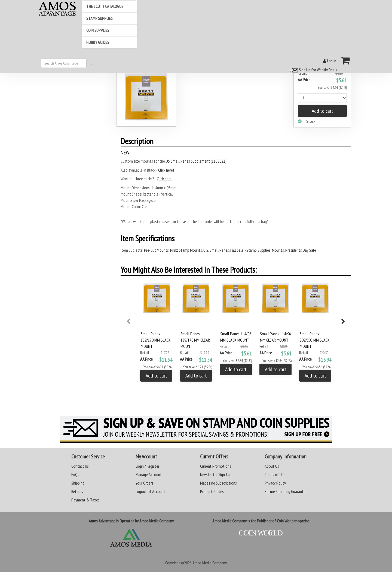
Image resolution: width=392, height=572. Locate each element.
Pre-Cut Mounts (156, 250)
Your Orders (144, 483)
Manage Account (149, 474)
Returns (77, 491)
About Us (272, 466)
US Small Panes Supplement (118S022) (196, 161)
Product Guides (212, 491)
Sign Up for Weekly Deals (313, 70)
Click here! (166, 170)
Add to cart (322, 111)
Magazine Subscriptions (218, 483)
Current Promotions (216, 466)
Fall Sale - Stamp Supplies (250, 250)
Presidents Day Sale (301, 250)
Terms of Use (275, 474)
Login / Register (147, 466)
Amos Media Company (210, 563)
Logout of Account (150, 491)
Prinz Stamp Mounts (186, 250)
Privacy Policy (275, 483)
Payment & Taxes (85, 500)
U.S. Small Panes (216, 250)
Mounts (278, 250)
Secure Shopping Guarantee (286, 491)
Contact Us (80, 466)
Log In (330, 61)
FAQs (75, 474)
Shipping (78, 483)
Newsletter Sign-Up (215, 474)
